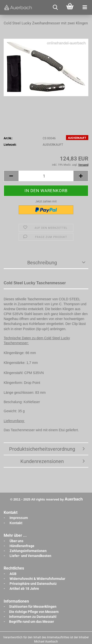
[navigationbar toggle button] (85, 7)
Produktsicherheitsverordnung (42, 449)
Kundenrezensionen (42, 461)
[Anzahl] (46, 176)
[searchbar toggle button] (55, 7)
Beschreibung (42, 263)
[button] (11, 176)
